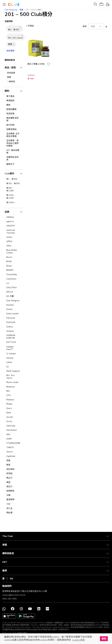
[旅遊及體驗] (13, 109)
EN (11, 579)
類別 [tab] (7, 91)
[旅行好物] (13, 125)
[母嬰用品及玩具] (13, 158)
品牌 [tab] (7, 212)
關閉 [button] (104, 639)
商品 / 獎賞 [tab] (10, 68)
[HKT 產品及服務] (13, 152)
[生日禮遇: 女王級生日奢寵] (13, 135)
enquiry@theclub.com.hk (14, 595)
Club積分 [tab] (9, 174)
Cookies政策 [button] (78, 640)
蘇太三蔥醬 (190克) (36, 64)
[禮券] (13, 105)
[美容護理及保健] (13, 119)
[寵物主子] (13, 164)
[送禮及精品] (13, 129)
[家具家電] (13, 114)
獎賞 (21, 10)
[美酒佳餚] (13, 101)
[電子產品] (13, 96)
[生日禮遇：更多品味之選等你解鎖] (13, 143)
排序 (85, 26)
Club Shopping (11, 10)
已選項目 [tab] (9, 21)
